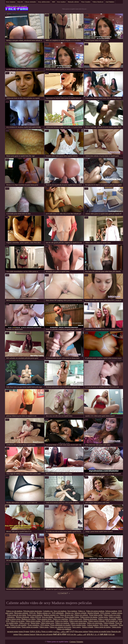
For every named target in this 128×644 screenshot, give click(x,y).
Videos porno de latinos (102, 627)
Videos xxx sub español (18, 625)
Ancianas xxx (59, 617)
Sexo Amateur (11, 2)
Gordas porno (103, 617)
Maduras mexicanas (90, 619)
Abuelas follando (93, 613)
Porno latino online (96, 615)
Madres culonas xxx (44, 613)
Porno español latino (72, 617)
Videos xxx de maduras (14, 611)
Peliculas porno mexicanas (33, 611)
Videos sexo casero (76, 619)
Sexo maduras (72, 611)
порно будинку (24, 632)
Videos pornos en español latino (17, 7)
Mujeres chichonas (22, 617)
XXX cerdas (104, 625)
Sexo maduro (61, 2)
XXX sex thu (71, 634)
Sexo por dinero (48, 617)
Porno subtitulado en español (60, 625)
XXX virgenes (105, 613)
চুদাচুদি (72, 632)
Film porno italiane (81, 632)
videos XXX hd (35, 617)
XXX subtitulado (58, 613)
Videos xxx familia (61, 621)
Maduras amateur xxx (51, 615)
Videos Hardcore (98, 2)
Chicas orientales (30, 2)
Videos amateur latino (44, 619)
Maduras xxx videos (28, 619)
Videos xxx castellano (60, 619)
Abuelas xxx (69, 613)
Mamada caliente (73, 2)
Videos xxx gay (24, 623)
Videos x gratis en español (107, 619)
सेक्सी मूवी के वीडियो (60, 634)
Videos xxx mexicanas (78, 623)
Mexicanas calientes (21, 613)
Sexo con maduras (60, 611)
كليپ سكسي (81, 634)
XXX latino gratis (48, 621)
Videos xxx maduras (62, 623)
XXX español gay (112, 621)
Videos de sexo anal (66, 615)
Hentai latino (35, 623)
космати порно (13, 632)
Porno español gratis (79, 625)
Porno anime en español (30, 627)
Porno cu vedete (47, 632)
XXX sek (111, 634)
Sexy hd (20, 2)
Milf (53, 2)
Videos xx (81, 611)
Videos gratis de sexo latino (17, 615)
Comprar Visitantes (76, 642)
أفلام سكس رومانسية (61, 632)
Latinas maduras (93, 625)
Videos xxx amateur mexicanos (60, 627)
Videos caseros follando (96, 621)
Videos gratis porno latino (78, 621)
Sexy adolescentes (44, 2)
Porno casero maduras (35, 615)
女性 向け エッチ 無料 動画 (97, 634)
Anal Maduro (110, 2)
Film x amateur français (27, 634)
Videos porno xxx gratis (112, 615)
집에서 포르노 (35, 632)
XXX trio (32, 613)
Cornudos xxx (48, 611)
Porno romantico (33, 625)
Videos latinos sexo (47, 623)
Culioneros (11, 617)
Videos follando (109, 623)
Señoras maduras (111, 611)
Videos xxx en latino (17, 621)
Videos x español (115, 617)
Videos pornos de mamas (89, 617)
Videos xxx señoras (81, 615)
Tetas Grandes (86, 2)
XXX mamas (45, 625)
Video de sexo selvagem (44, 634)
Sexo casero (77, 627)
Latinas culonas (117, 613)
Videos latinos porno (13, 619)
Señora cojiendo (88, 627)
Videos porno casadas (33, 621)
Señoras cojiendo (80, 613)
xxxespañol (114, 625)
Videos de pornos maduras (95, 611)
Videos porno (44, 627)
